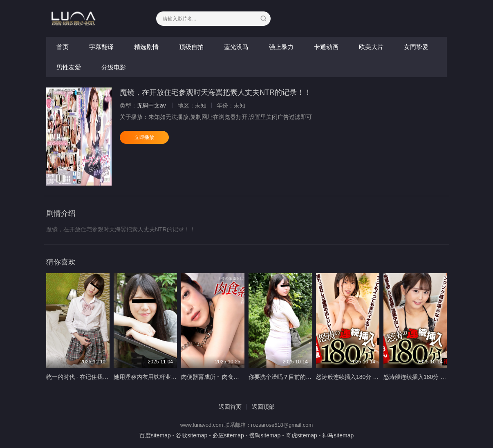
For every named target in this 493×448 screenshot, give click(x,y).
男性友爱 (69, 67)
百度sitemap (155, 435)
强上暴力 (281, 47)
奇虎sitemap (301, 435)
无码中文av (151, 105)
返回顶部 (263, 407)
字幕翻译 (101, 47)
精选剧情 (146, 47)
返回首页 (230, 407)
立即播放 (144, 137)
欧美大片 (371, 47)
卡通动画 (326, 47)
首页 (63, 47)
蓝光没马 (236, 47)
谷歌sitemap (192, 435)
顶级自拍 (191, 47)
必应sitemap (228, 435)
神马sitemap (338, 435)
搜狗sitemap (265, 435)
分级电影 (114, 67)
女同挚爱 (416, 47)
